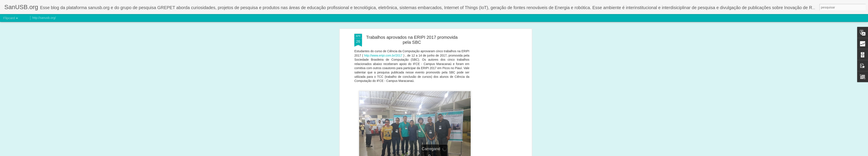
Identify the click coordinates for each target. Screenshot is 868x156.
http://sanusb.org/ (44, 18)
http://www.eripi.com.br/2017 (383, 55)
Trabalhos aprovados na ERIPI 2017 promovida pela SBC (412, 40)
